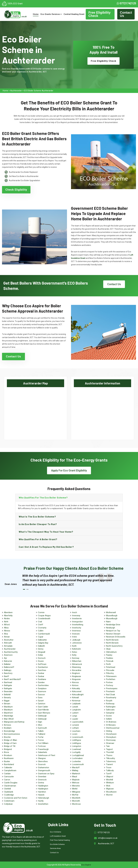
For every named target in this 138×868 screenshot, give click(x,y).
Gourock (42, 764)
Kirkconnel (77, 691)
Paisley (109, 655)
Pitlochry (110, 673)
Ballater (7, 664)
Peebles (110, 658)
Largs (75, 716)
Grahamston (44, 768)
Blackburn (8, 707)
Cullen (41, 631)
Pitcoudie (110, 670)
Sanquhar (110, 713)
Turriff (109, 774)
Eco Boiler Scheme (57, 844)
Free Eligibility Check (99, 14)
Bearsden (8, 691)
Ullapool (110, 777)
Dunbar (41, 673)
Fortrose (42, 746)
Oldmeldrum (111, 652)
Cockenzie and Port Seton (16, 798)
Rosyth (109, 701)
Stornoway (111, 740)
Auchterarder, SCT (106, 844)
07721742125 (126, 3)
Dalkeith (41, 646)
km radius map (36, 411)
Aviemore (8, 655)
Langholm (76, 710)
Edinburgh (42, 716)
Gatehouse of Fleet (47, 755)
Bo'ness (8, 725)
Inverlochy (77, 628)
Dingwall (42, 652)
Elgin (40, 722)
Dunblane (42, 679)
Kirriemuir (76, 701)
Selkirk (109, 719)
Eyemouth (42, 728)
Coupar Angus (44, 616)
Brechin (7, 737)
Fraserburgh (43, 749)
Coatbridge (9, 795)
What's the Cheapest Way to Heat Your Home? (46, 532)
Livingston (77, 746)
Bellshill (7, 695)
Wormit (109, 795)
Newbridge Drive (113, 625)
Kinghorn (76, 673)
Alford (7, 625)
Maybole (76, 780)
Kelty (74, 655)
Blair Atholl (9, 719)
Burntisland (9, 764)
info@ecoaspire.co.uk (108, 838)
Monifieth (76, 798)
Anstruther (9, 640)
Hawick (41, 795)
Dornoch (42, 658)
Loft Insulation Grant (58, 836)
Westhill (109, 780)
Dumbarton (43, 667)
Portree (109, 682)
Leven (75, 734)
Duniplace (42, 688)
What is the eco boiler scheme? (37, 517)
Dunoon (41, 695)
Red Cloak (111, 695)
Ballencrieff (9, 667)
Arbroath (8, 643)
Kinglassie (77, 676)
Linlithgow (77, 740)
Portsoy (110, 685)
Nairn (108, 622)
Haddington (43, 786)
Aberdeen (8, 612)
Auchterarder (16, 91)
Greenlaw (42, 777)
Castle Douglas (11, 783)
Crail (40, 622)
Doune (41, 661)
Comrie (41, 612)
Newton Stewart (113, 634)
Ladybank (76, 704)
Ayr (6, 658)
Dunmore (42, 691)
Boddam (8, 728)
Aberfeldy (8, 616)
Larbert (75, 713)
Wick (108, 786)
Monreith (76, 801)
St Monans (111, 725)
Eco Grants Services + (51, 14)
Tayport (109, 749)
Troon (109, 768)
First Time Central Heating (60, 840)
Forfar (41, 737)
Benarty (7, 698)
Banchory (8, 673)
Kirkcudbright (78, 695)
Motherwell (111, 612)
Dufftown (42, 664)
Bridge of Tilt (10, 746)
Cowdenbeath (44, 619)
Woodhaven (111, 792)
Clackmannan (10, 786)
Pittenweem (111, 676)
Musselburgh (112, 616)
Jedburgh (76, 640)
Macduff (76, 768)
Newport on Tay (113, 631)
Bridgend (8, 749)
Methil (75, 789)
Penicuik (110, 661)
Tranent (109, 764)
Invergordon (77, 622)
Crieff (41, 625)
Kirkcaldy (76, 688)
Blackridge (9, 716)
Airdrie (7, 619)
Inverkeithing (78, 625)
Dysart (41, 701)
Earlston (42, 704)
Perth (108, 664)
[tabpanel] (72, 580)
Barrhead (8, 682)
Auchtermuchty (11, 652)
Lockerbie (76, 761)
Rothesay (110, 704)
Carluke (7, 774)
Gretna (41, 783)
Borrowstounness (12, 734)
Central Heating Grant (74, 14)
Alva (6, 634)
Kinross (75, 682)
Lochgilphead (78, 755)
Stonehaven (111, 734)
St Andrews (111, 722)
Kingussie (76, 679)
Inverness (76, 631)
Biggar (7, 701)
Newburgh (111, 628)
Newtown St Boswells (116, 637)
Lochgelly (76, 752)
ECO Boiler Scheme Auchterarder (39, 91)
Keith (74, 646)
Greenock (42, 780)
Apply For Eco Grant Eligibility (69, 470)
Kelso (75, 652)
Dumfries (42, 670)
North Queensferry (114, 646)
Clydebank (9, 792)
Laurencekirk (78, 722)
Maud (75, 777)
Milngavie (76, 792)
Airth (6, 622)
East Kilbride (43, 710)
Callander (8, 768)
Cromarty (42, 628)
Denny (41, 649)
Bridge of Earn (10, 743)
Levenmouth (78, 737)
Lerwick (75, 725)
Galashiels (43, 752)
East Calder (43, 707)
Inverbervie (77, 619)
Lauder (75, 719)
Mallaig (75, 770)
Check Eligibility (16, 190)
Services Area (55, 848)
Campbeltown (10, 770)
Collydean (8, 804)
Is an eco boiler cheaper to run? (38, 524)
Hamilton (42, 792)
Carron (7, 780)
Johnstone (77, 643)
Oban (108, 649)
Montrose (76, 804)
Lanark (75, 707)
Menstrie (76, 786)
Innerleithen (43, 804)
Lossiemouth (78, 764)
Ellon (40, 725)
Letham (75, 728)
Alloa (6, 628)
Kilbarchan (77, 661)
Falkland (42, 734)
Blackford (8, 713)
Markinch (76, 774)
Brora (6, 752)
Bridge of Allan (11, 740)
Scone (109, 716)
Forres (41, 740)
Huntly (41, 801)
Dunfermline (43, 685)
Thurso (109, 755)
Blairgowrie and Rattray (14, 722)
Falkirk (41, 731)
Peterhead (111, 667)
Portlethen (111, 679)
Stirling (109, 731)
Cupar (41, 637)
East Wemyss (44, 713)
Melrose (76, 783)
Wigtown (110, 789)
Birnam (7, 704)
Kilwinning (76, 667)
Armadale (8, 646)
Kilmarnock (77, 664)
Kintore (75, 685)
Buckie (7, 761)
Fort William (43, 743)
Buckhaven (9, 758)
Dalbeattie (42, 640)
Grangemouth (44, 770)
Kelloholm (76, 649)
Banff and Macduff (12, 679)
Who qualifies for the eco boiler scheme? (43, 497)
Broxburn (8, 755)
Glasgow (42, 758)
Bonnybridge (10, 731)
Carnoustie (9, 777)
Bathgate (8, 685)
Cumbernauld (44, 634)
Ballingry (8, 670)
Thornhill (110, 752)
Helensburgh (44, 798)
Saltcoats (110, 710)
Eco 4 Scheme (56, 832)
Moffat (75, 795)
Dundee (41, 682)
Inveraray (76, 616)
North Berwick (112, 640)
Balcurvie (8, 661)
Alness (7, 631)
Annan (7, 637)
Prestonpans (112, 688)
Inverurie (76, 634)
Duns (40, 698)
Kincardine (77, 670)
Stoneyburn (111, 737)
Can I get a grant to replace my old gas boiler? (46, 547)
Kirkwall (75, 698)
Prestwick (110, 691)
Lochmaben (77, 758)
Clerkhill (7, 789)
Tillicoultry (111, 758)
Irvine (74, 637)
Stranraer (110, 743)
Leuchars (76, 731)
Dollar (40, 655)
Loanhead (76, 749)
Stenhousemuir (113, 728)
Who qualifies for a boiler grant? (38, 539)
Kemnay (76, 658)
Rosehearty (111, 698)
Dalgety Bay (43, 643)
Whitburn (110, 783)
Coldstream (9, 801)
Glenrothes (43, 761)
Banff (7, 676)
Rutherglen (111, 707)
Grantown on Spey (46, 774)
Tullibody (110, 770)
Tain (108, 746)
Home (36, 14)
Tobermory (111, 761)
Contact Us (126, 14)
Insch (75, 612)
